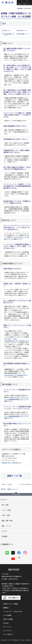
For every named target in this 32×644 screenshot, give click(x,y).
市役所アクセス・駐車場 (11, 604)
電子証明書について (24, 34)
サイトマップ (7, 627)
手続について (8, 31)
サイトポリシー (8, 631)
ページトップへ (16, 494)
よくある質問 (7, 615)
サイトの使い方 (8, 634)
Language (6, 623)
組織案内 (6, 608)
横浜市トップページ (13, 489)
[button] (19, 3)
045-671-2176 (10, 456)
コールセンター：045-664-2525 (13, 612)
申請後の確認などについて (9, 35)
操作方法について (23, 31)
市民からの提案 (8, 619)
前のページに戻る (7, 485)
